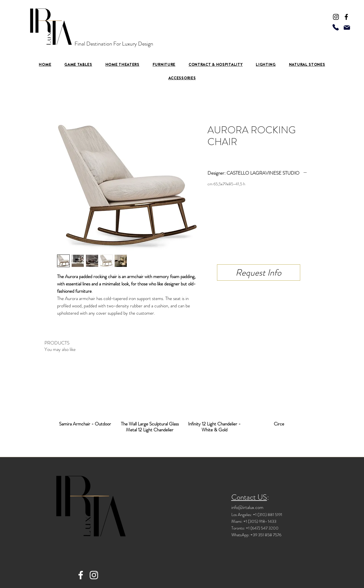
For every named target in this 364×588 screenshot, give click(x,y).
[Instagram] (336, 17)
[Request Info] (259, 272)
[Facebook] (346, 17)
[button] (164, 64)
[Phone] (336, 27)
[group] (182, 398)
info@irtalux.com (247, 507)
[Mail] (347, 28)
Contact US (249, 497)
